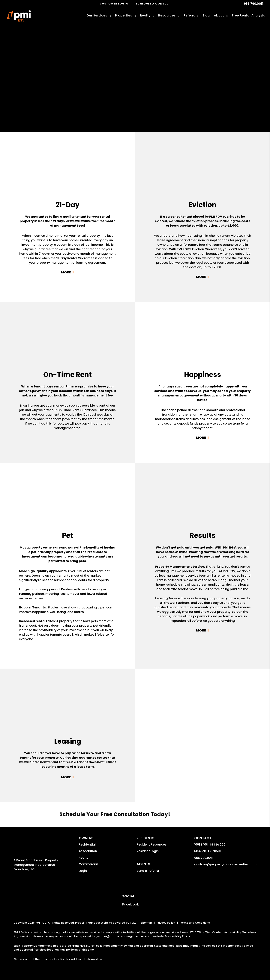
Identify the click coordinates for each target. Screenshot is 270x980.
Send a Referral (148, 871)
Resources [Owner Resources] (167, 15)
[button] (131, 904)
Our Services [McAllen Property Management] (97, 15)
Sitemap (146, 923)
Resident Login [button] (148, 851)
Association (88, 851)
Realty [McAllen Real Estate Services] (145, 15)
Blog (206, 15)
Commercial (88, 864)
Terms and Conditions (195, 923)
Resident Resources (151, 845)
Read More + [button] (67, 272)
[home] (19, 16)
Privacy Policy (166, 923)
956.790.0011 (254, 4)
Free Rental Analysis (249, 15)
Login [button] (83, 871)
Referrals (191, 15)
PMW (133, 923)
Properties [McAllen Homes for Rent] (124, 15)
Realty (84, 858)
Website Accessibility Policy (171, 936)
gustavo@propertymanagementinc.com (225, 864)
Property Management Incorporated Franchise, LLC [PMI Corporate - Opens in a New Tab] (36, 865)
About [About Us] (219, 15)
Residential (87, 845)
